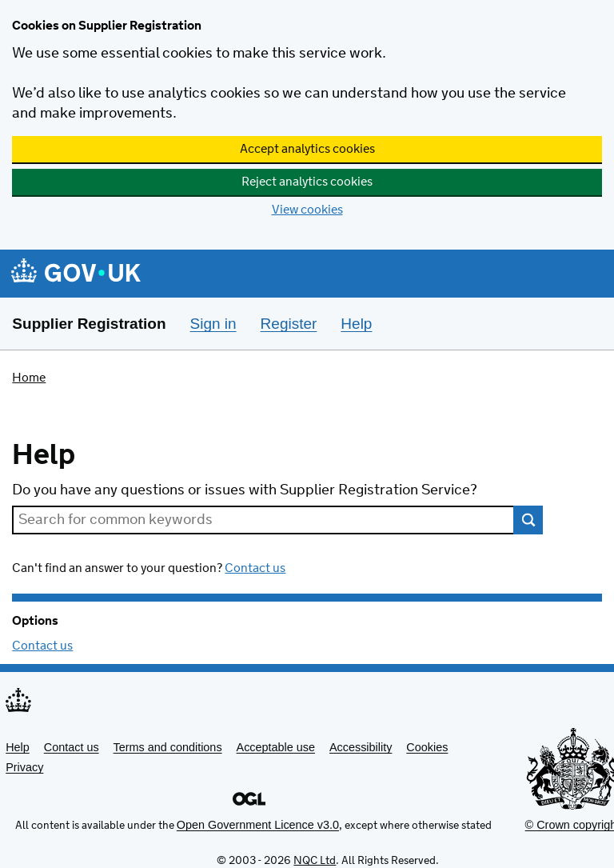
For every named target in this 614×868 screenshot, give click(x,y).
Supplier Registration (89, 324)
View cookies (307, 210)
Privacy (24, 767)
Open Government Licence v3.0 (258, 825)
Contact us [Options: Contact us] (42, 646)
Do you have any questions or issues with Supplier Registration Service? (245, 490)
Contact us (255, 568)
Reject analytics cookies (307, 182)
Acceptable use (276, 747)
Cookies (427, 747)
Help (18, 747)
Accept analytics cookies (307, 149)
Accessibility (361, 747)
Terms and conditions (168, 747)
